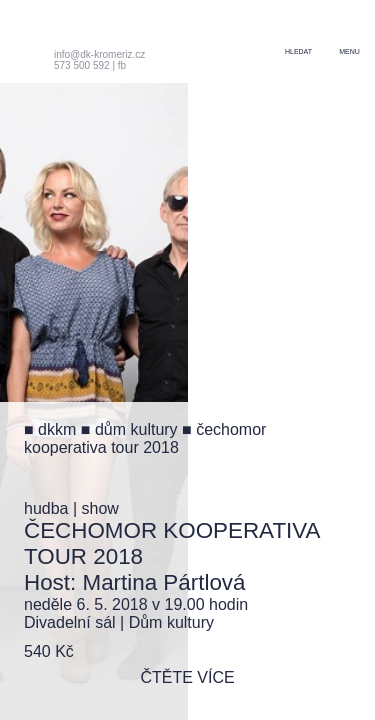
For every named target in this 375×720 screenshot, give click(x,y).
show (100, 508)
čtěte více (187, 677)
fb (122, 65)
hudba (46, 508)
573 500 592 (82, 65)
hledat (298, 51)
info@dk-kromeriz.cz (99, 54)
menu (349, 51)
